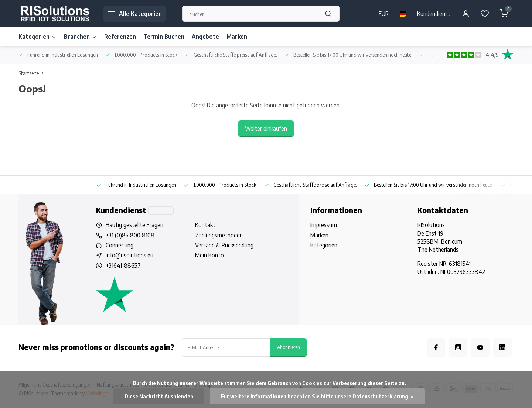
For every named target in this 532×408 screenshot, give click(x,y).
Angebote (205, 37)
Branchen (80, 37)
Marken (237, 37)
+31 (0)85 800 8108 (130, 235)
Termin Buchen (164, 37)
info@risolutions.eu (129, 255)
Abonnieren (289, 347)
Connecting (120, 245)
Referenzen (120, 37)
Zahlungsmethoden (219, 235)
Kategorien (37, 37)
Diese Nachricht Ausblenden (159, 396)
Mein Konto (209, 255)
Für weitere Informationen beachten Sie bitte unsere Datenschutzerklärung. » (317, 396)
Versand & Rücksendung (224, 245)
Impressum (324, 225)
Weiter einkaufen (266, 128)
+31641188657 (123, 265)
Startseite (33, 73)
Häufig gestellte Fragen (134, 225)
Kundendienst (434, 14)
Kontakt (205, 225)
